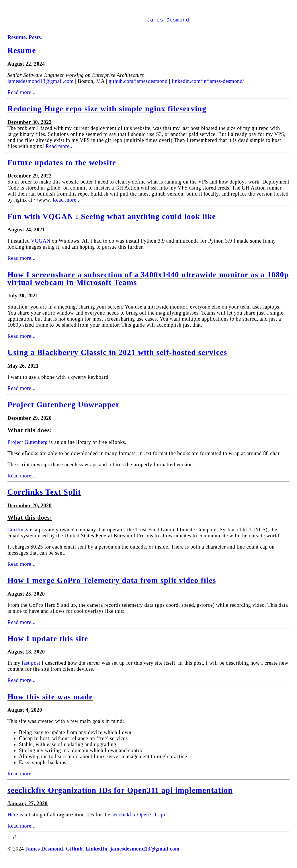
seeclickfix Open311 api (138, 819)
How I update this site (48, 643)
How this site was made (50, 701)
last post (31, 668)
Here (13, 819)
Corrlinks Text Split (44, 497)
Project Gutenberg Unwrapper (63, 409)
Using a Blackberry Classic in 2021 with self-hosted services (117, 357)
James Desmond (168, 25)
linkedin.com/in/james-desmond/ (208, 86)
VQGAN (41, 245)
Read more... (22, 97)
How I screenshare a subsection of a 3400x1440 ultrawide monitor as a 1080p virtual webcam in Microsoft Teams (148, 283)
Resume (22, 55)
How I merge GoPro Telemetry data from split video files (112, 585)
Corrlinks (18, 534)
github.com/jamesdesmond (138, 86)
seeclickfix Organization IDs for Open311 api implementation (120, 795)
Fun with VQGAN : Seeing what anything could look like (112, 221)
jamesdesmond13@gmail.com (41, 86)
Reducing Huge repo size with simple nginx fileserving (107, 113)
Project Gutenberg (28, 447)
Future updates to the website (62, 167)
